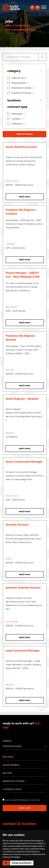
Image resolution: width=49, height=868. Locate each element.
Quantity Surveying (23, 93)
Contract (18, 119)
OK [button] (6, 863)
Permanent (19, 114)
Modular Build (21, 83)
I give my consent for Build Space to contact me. (23, 800)
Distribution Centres (23, 88)
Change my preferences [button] (22, 863)
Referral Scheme (25, 134)
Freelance (19, 124)
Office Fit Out (20, 78)
